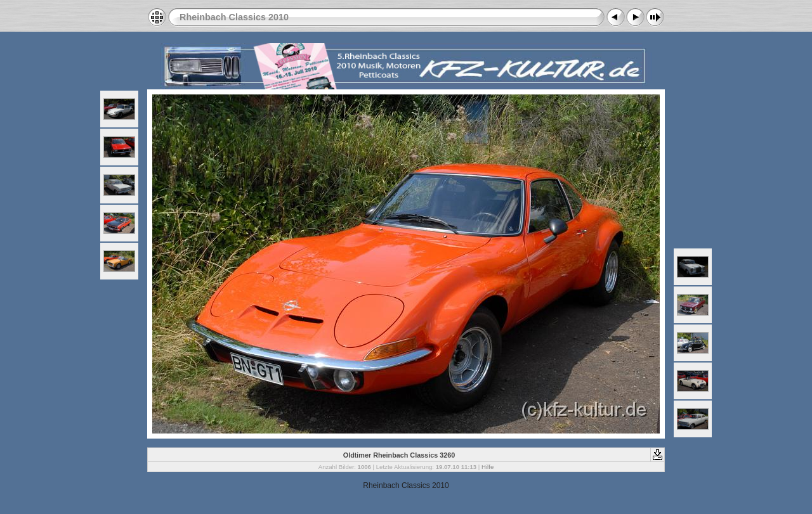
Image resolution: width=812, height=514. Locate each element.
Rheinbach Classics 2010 (234, 17)
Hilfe (488, 467)
